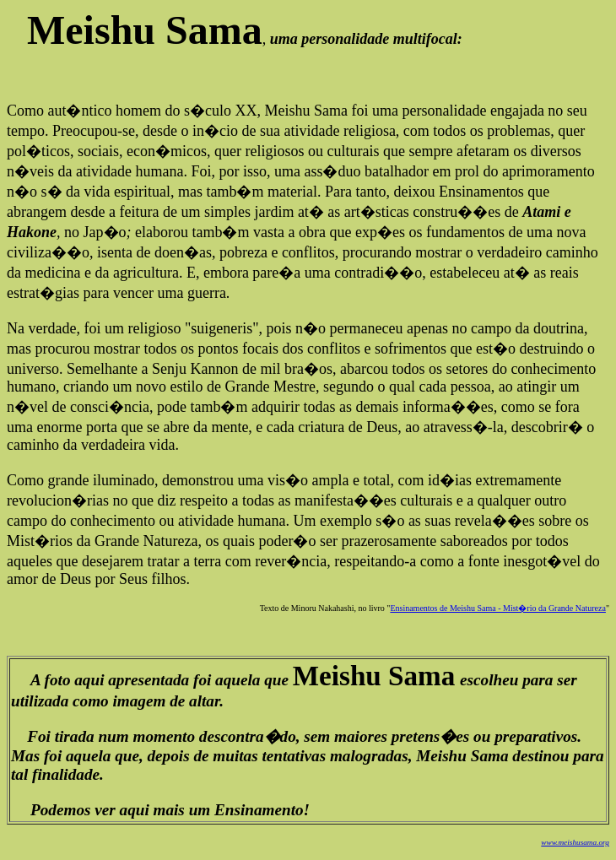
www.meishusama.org (575, 842)
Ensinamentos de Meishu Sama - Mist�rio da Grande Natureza (498, 608)
